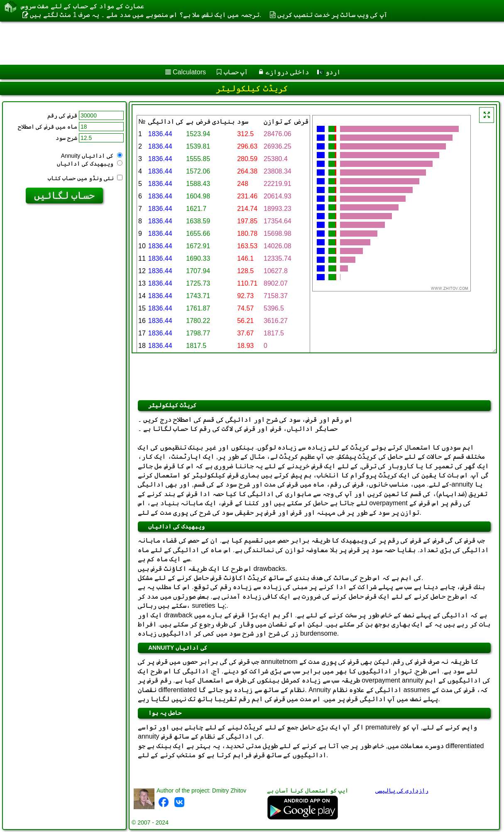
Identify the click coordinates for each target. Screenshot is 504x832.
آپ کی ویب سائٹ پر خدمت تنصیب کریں (332, 15)
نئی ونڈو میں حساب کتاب (85, 178)
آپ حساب (236, 72)
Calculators (189, 72)
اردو (329, 72)
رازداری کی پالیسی (402, 790)
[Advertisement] (212, 43)
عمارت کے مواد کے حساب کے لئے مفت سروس (82, 6)
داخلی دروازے (287, 72)
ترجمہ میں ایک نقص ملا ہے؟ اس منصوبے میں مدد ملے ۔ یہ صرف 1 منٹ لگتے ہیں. (146, 15)
